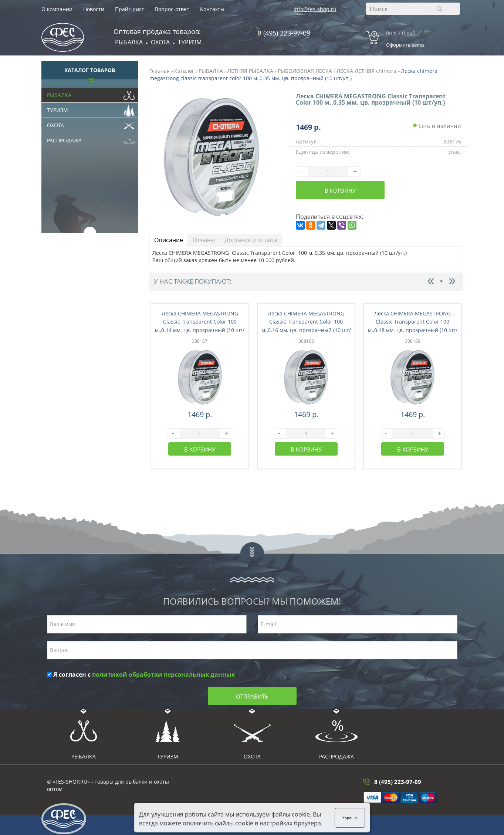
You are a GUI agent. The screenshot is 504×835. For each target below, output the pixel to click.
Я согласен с (141, 675)
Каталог (184, 71)
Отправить (252, 696)
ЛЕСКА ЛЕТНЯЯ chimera (366, 71)
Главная (160, 71)
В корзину (340, 190)
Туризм (190, 42)
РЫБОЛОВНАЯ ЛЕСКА (305, 71)
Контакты (212, 9)
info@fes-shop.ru (315, 9)
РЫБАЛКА (211, 71)
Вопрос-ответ (172, 9)
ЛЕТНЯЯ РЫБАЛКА (250, 71)
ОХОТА (160, 42)
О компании (57, 9)
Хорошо (350, 818)
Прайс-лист (130, 9)
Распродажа (91, 139)
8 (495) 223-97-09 (284, 33)
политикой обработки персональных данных (163, 675)
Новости (94, 9)
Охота (91, 124)
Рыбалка (129, 42)
